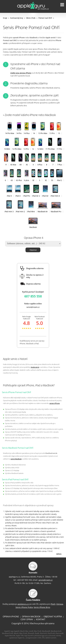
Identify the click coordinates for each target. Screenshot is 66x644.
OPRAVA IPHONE (11, 617)
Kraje (5, 18)
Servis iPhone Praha (24, 607)
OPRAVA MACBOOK (31, 617)
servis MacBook (16, 459)
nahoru (59, 554)
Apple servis (35, 367)
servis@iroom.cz (33, 307)
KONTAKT (41, 619)
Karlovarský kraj (17, 18)
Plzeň (53, 604)
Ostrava (60, 604)
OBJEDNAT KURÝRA (53, 617)
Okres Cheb (31, 18)
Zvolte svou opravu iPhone (21, 73)
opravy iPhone (55, 403)
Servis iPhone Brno (42, 607)
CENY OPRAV (27, 619)
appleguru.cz (23, 604)
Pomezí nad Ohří (45, 18)
